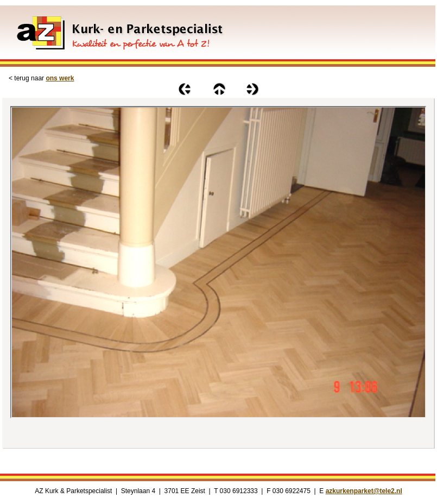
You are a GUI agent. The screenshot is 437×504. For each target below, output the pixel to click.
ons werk (60, 78)
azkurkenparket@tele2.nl (364, 491)
